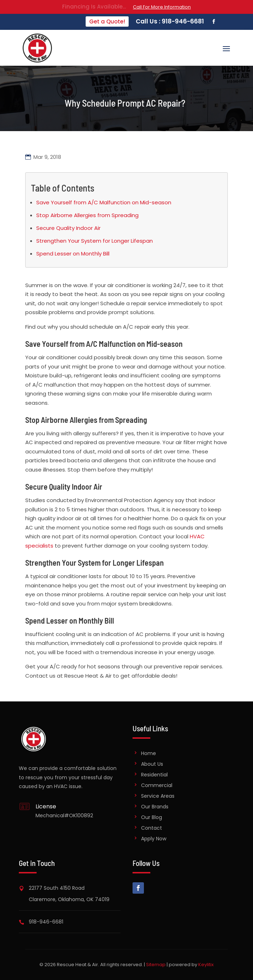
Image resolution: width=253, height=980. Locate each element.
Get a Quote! (107, 21)
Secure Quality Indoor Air (68, 228)
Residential (154, 775)
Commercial (157, 785)
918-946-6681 (46, 922)
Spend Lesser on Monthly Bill (73, 254)
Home (149, 753)
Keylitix (206, 965)
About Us (152, 764)
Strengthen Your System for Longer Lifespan (95, 241)
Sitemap (156, 965)
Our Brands (155, 807)
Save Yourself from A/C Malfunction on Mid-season (104, 202)
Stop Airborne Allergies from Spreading (87, 215)
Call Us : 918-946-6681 (170, 21)
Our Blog (152, 817)
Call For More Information (162, 7)
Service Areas (158, 796)
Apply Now (154, 839)
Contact (152, 828)
